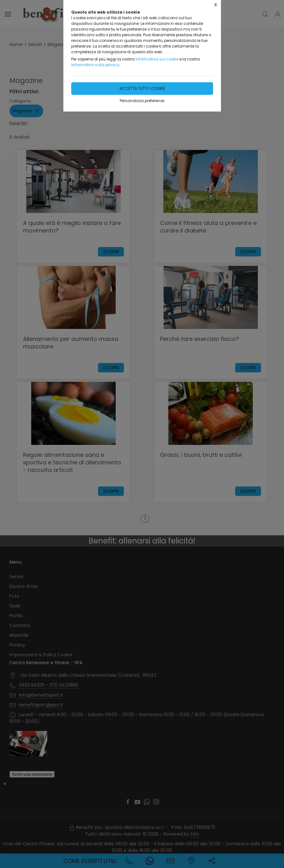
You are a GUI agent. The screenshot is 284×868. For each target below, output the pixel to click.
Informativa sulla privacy (96, 65)
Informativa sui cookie (157, 59)
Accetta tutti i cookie (142, 88)
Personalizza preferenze (142, 101)
